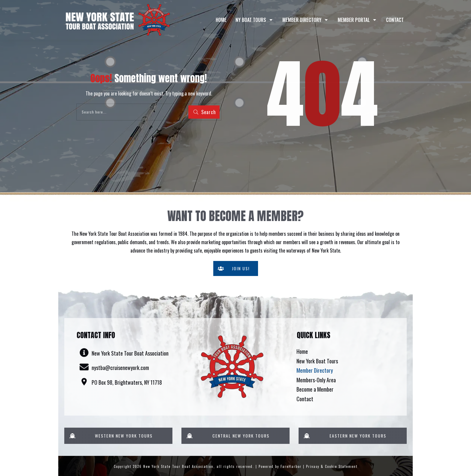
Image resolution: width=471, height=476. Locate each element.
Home (302, 351)
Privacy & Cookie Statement (332, 466)
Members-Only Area (316, 380)
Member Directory (315, 370)
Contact (305, 399)
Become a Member (315, 389)
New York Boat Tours (317, 361)
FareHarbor (291, 466)
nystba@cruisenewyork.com (120, 368)
